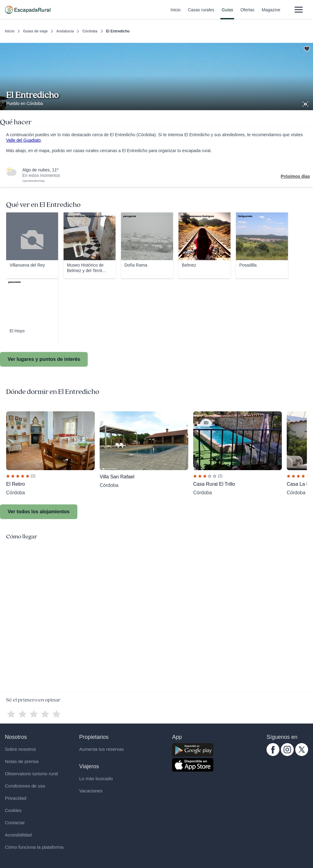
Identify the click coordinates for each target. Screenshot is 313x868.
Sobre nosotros (20, 749)
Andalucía (65, 31)
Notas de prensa (22, 761)
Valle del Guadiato (23, 140)
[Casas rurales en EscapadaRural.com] (28, 10)
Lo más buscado (96, 778)
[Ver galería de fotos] (306, 103)
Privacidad (16, 798)
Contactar (15, 823)
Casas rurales (201, 13)
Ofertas (247, 13)
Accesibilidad (18, 835)
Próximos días (295, 176)
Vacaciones (91, 791)
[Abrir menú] (298, 10)
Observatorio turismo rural (31, 774)
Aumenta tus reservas (101, 749)
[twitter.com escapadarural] (302, 754)
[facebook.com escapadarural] (273, 754)
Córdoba (90, 31)
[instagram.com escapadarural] (287, 754)
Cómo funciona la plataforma (34, 847)
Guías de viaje (35, 31)
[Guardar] (306, 48)
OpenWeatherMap (33, 181)
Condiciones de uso (25, 786)
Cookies (13, 810)
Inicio (176, 13)
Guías (227, 13)
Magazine (271, 13)
